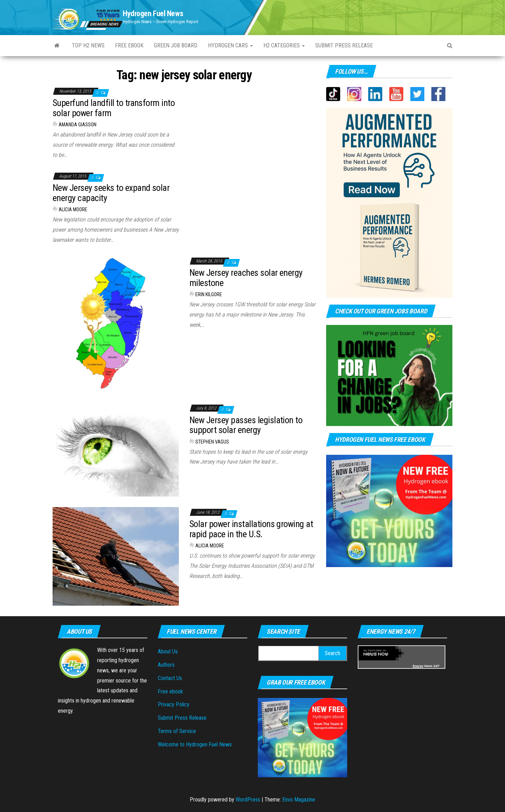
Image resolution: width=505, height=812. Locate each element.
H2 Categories (284, 45)
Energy (418, 666)
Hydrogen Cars (230, 45)
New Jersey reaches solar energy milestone (246, 278)
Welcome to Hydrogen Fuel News (195, 744)
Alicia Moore (73, 209)
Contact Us (170, 678)
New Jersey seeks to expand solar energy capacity (111, 193)
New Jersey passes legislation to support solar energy (246, 425)
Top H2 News (88, 45)
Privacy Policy (174, 704)
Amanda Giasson (78, 125)
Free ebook (129, 45)
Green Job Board (176, 45)
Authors (166, 665)
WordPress (248, 800)
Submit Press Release (344, 45)
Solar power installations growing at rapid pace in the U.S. (251, 529)
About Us (168, 651)
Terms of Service (177, 731)
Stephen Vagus (212, 442)
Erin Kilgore (209, 294)
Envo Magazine (299, 800)
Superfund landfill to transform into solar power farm (114, 108)
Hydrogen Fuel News (153, 14)
